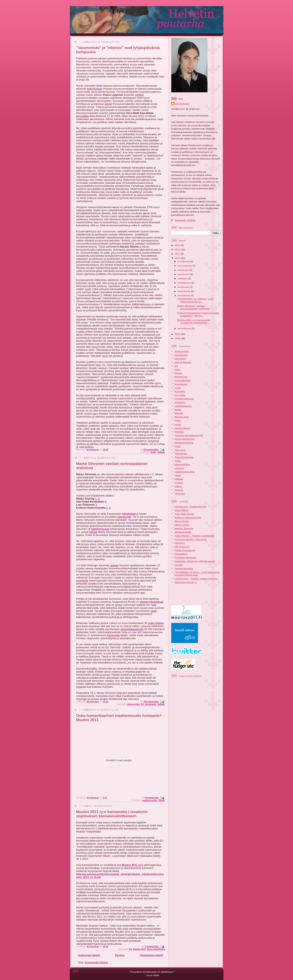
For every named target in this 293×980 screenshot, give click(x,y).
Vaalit (178, 475)
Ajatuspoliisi (134, 704)
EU (142, 704)
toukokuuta (184, 291)
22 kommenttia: (151, 450)
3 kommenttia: (152, 947)
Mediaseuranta (183, 532)
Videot (162, 800)
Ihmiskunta (181, 377)
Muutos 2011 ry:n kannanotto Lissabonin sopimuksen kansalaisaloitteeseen (112, 814)
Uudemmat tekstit (89, 955)
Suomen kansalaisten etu (189, 435)
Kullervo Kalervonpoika (188, 517)
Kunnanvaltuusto (184, 399)
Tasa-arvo (180, 450)
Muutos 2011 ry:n (132, 865)
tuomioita (82, 581)
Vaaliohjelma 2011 (185, 472)
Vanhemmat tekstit (152, 955)
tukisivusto (124, 517)
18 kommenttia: (151, 702)
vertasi (139, 95)
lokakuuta (184, 270)
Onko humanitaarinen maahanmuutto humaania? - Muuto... (198, 314)
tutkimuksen (95, 89)
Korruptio (180, 395)
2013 (178, 245)
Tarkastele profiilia (185, 220)
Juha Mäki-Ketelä (184, 514)
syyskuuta (184, 274)
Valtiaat (161, 452)
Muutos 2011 (139, 949)
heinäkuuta (184, 283)
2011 (178, 254)
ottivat (93, 532)
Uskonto (179, 468)
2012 (178, 249)
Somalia (179, 432)
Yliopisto (180, 494)
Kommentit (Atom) (96, 962)
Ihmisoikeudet (183, 380)
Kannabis (180, 391)
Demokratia (181, 355)
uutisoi (114, 565)
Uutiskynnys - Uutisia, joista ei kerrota (196, 579)
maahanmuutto (150, 800)
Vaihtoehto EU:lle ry (186, 582)
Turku (178, 461)
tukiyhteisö (129, 514)
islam (178, 388)
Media (178, 410)
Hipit (177, 369)
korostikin (83, 116)
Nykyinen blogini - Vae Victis (191, 539)
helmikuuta (184, 295)
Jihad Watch (182, 510)
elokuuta (183, 278)
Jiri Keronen (182, 104)
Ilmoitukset (151, 704)
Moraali (179, 413)
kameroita (113, 635)
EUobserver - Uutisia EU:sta (190, 506)
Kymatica (180, 402)
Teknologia (181, 453)
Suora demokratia (156, 949)
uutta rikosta (156, 623)
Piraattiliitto (181, 554)
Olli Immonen (182, 547)
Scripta (179, 565)
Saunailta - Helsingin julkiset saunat (195, 561)
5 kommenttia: (152, 798)
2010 (178, 258)
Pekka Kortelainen (185, 550)
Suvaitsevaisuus (184, 443)
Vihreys (179, 490)
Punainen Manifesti (186, 557)
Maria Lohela (182, 525)
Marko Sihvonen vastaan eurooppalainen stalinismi (193, 307)
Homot (178, 373)
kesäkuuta (184, 287)
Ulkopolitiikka (182, 464)
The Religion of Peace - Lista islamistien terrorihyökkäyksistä (197, 573)
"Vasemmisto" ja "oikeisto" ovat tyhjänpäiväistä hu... (195, 300)
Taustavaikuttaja (184, 568)
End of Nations (183, 362)
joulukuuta (184, 261)
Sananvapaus (182, 428)
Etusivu (120, 955)
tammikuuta (185, 328)
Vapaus (179, 483)
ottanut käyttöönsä (152, 602)
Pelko (153, 452)
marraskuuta (185, 266)
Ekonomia (180, 359)
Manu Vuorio (182, 521)
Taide (178, 446)
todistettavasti (100, 529)
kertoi (108, 104)
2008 (178, 338)
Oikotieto (180, 543)
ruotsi (178, 424)
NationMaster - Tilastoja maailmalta (194, 536)
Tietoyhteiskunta (184, 457)
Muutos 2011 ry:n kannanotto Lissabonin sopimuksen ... (194, 321)
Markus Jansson (184, 528)
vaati (154, 611)
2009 (178, 334)
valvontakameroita (132, 629)
